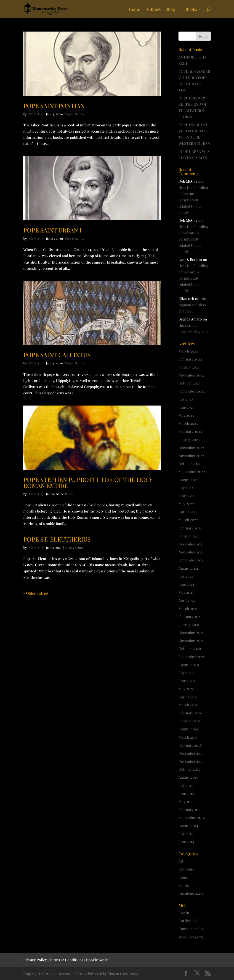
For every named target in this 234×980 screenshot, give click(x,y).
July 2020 (186, 673)
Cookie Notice (98, 960)
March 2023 (188, 423)
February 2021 (190, 616)
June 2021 (186, 584)
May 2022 (186, 504)
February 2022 (190, 528)
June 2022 (186, 496)
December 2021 (191, 544)
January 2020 (189, 721)
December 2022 (191, 447)
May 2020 (186, 689)
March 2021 (188, 608)
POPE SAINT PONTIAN (54, 105)
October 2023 (189, 383)
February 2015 (190, 809)
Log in (184, 913)
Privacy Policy (35, 960)
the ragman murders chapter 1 (192, 305)
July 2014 (186, 834)
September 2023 (192, 391)
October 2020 (190, 648)
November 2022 (191, 455)
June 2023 (186, 407)
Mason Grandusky (123, 973)
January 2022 (189, 536)
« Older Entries (36, 593)
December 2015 (191, 753)
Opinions (186, 869)
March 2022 (188, 520)
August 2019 (188, 729)
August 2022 (189, 480)
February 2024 (190, 359)
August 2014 (188, 826)
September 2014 (191, 817)
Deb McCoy (36, 114)
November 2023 (191, 375)
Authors (153, 10)
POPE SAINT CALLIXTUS (57, 355)
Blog (171, 10)
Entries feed (188, 921)
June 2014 (186, 842)
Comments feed (191, 929)
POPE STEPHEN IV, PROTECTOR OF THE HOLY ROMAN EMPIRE (88, 482)
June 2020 (187, 681)
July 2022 (186, 488)
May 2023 (186, 415)
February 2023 (190, 431)
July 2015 (186, 785)
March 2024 (188, 351)
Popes (69, 114)
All (181, 861)
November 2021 (191, 552)
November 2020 (191, 640)
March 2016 (188, 737)
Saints (80, 114)
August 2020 (189, 665)
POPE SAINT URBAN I (52, 230)
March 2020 (188, 705)
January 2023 (189, 439)
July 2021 (186, 576)
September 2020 (192, 657)
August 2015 (188, 777)
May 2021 (186, 592)
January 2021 (189, 624)
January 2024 (189, 367)
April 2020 (187, 697)
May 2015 (186, 801)
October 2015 (189, 769)
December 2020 (191, 632)
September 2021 (191, 560)
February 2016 (190, 745)
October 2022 (190, 463)
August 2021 (188, 568)
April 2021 (187, 600)
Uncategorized (191, 893)
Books (191, 10)
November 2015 (191, 761)
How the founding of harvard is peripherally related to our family (193, 200)
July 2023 (186, 399)
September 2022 (192, 471)
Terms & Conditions (66, 960)
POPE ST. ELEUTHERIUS (57, 539)
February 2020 (190, 713)
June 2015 (186, 793)
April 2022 (187, 512)
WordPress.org (191, 937)
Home (134, 10)
